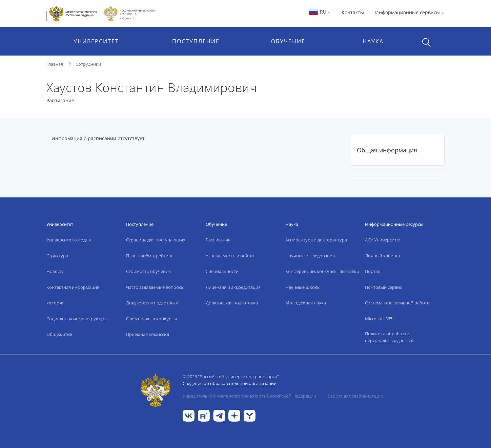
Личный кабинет (383, 256)
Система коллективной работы (398, 303)
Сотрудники (88, 64)
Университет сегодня (69, 240)
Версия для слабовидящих (355, 396)
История (55, 303)
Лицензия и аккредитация (233, 287)
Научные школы (303, 287)
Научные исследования (310, 256)
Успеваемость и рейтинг (232, 256)
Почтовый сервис (383, 287)
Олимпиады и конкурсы (151, 319)
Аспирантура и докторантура (316, 240)
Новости (55, 271)
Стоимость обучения (148, 271)
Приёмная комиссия (148, 334)
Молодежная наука (306, 303)
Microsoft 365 (379, 319)
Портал (373, 271)
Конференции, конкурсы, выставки (322, 271)
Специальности (222, 271)
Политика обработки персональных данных (389, 337)
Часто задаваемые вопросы (155, 287)
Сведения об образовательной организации (230, 383)
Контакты (353, 12)
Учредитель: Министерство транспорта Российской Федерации (249, 396)
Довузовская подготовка (152, 303)
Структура (57, 256)
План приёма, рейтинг (150, 256)
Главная (55, 64)
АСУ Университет (383, 240)
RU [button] (319, 12)
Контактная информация (73, 287)
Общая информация (387, 150)
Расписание (218, 240)
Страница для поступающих (156, 240)
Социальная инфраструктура (77, 319)
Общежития (59, 334)
